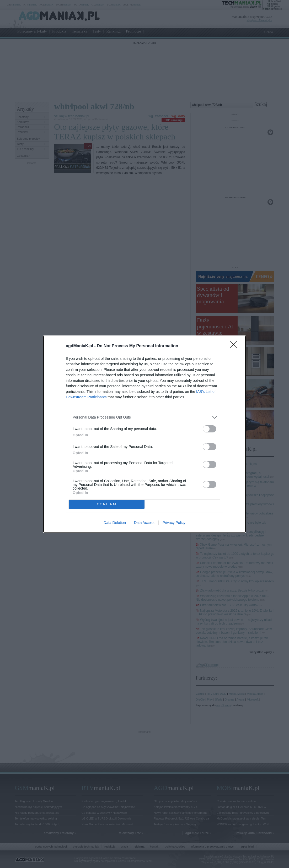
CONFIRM (107, 504)
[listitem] (144, 417)
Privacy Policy (174, 523)
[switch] (210, 429)
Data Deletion (115, 523)
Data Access (144, 523)
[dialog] (144, 434)
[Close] (235, 346)
